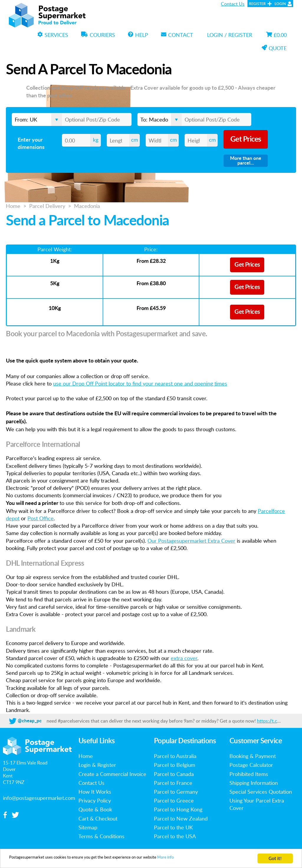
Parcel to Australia (175, 756)
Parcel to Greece (174, 800)
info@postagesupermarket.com (39, 798)
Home (13, 206)
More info (211, 859)
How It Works (95, 792)
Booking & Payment (253, 756)
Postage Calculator (251, 765)
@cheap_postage (35, 721)
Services (53, 35)
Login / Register (230, 35)
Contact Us (233, 4)
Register (257, 4)
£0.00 (276, 35)
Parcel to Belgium (175, 765)
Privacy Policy (95, 800)
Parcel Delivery (47, 206)
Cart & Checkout (98, 818)
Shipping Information (254, 783)
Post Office (41, 518)
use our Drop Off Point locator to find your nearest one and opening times (140, 383)
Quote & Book (95, 809)
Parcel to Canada (174, 774)
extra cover (184, 658)
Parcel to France (173, 783)
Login (280, 4)
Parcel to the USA (175, 836)
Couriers (98, 35)
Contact (177, 35)
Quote (274, 48)
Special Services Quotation (261, 792)
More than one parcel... (246, 161)
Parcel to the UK (173, 827)
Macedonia (87, 206)
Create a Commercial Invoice (112, 774)
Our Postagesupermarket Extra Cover (191, 541)
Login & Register (97, 765)
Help (138, 35)
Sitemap (88, 827)
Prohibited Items (249, 774)
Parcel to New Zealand (181, 818)
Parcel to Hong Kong (178, 809)
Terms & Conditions (101, 836)
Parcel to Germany (176, 792)
